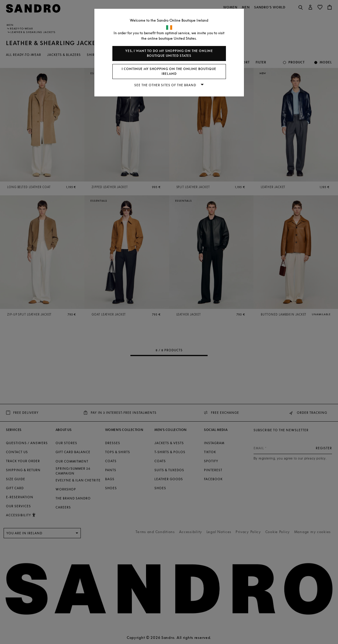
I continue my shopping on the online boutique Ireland (169, 71)
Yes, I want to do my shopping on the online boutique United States (169, 53)
